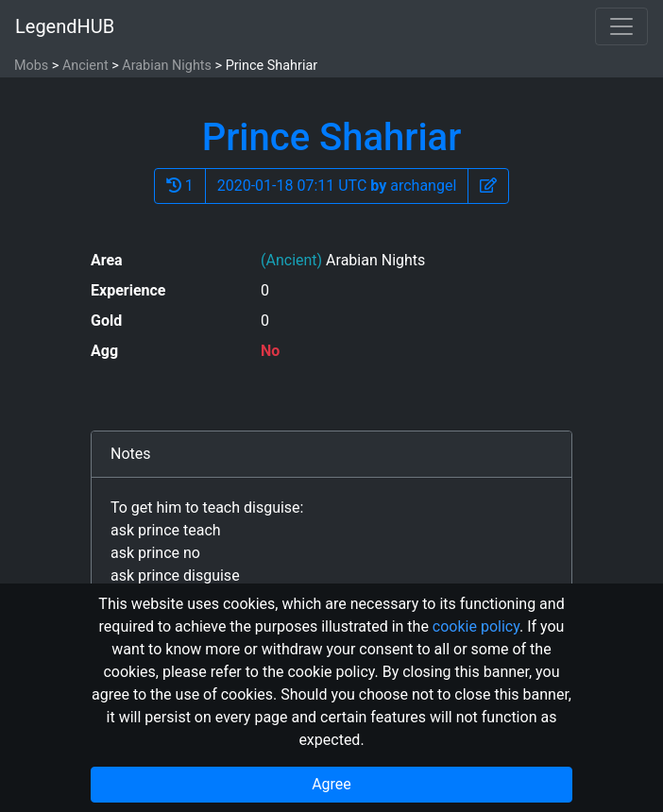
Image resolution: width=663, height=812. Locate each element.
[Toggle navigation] (621, 26)
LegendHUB (65, 26)
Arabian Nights (167, 66)
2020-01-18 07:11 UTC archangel (337, 186)
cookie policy (476, 626)
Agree (331, 784)
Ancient (85, 66)
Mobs (31, 66)
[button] (488, 186)
